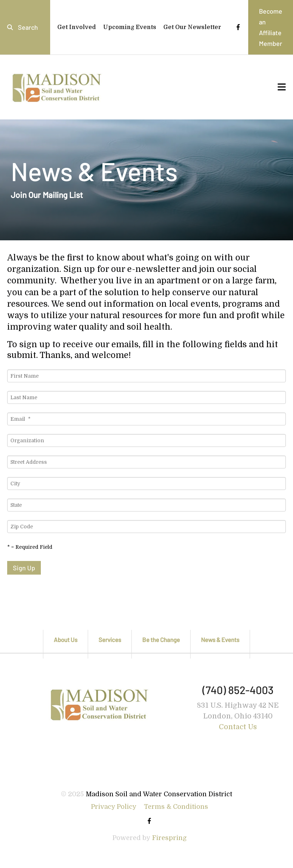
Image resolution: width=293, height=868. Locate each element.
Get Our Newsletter (192, 27)
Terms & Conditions (176, 807)
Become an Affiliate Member (271, 27)
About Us (66, 640)
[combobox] (25, 27)
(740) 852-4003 (238, 690)
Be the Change (161, 640)
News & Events (220, 640)
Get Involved (77, 27)
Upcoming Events (130, 27)
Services (110, 640)
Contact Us (238, 727)
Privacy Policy (114, 807)
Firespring (169, 838)
